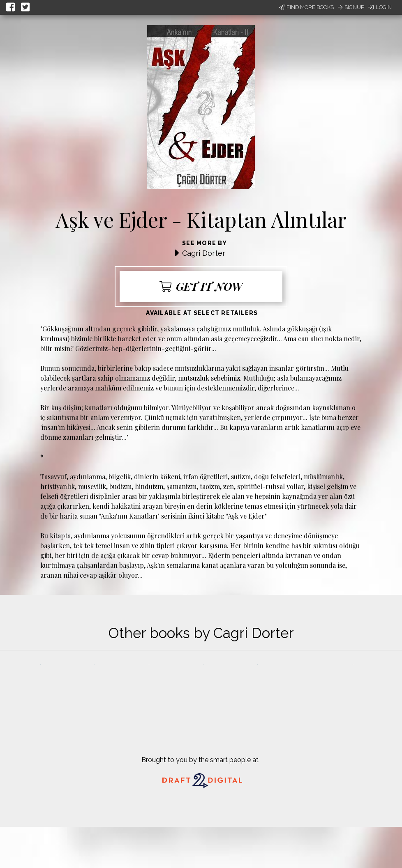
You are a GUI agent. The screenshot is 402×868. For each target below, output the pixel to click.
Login (380, 7)
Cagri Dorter (204, 253)
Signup (351, 7)
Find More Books (306, 7)
